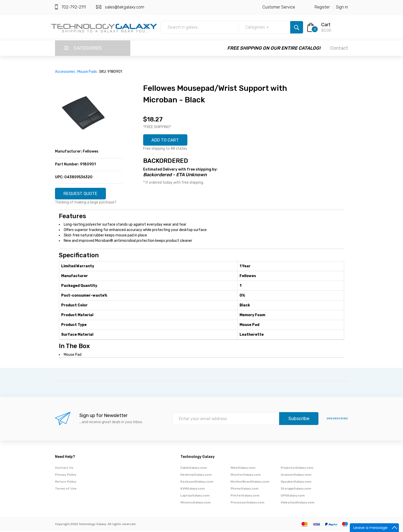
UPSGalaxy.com (293, 496)
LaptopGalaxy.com (195, 496)
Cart (326, 25)
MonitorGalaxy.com (246, 475)
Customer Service (279, 7)
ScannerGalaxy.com (296, 475)
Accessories (65, 72)
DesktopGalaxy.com (196, 475)
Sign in (342, 7)
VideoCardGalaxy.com (297, 503)
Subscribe (299, 420)
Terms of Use (66, 489)
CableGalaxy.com (194, 468)
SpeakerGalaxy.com (296, 482)
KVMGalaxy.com (193, 489)
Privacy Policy (66, 475)
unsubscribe (337, 420)
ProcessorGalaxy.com (247, 503)
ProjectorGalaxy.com (297, 468)
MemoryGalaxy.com (195, 503)
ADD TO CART (167, 140)
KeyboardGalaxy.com (197, 482)
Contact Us (64, 468)
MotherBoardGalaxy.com (250, 482)
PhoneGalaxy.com (244, 489)
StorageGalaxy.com (296, 489)
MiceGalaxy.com (243, 468)
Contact (339, 48)
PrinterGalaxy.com (245, 496)
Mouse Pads (87, 72)
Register (322, 7)
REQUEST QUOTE (83, 194)
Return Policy (66, 482)
